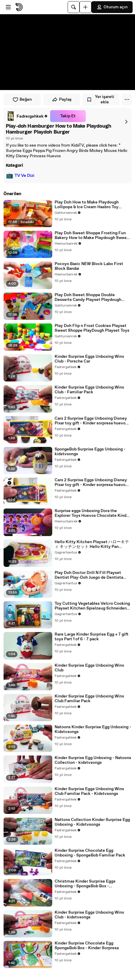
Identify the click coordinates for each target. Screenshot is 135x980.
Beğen (22, 100)
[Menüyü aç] (8, 7)
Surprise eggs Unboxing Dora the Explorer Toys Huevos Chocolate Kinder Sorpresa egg (92, 513)
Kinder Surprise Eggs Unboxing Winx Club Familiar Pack (89, 699)
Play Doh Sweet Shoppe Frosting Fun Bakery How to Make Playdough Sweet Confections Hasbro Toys (92, 235)
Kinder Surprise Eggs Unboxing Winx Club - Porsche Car (89, 359)
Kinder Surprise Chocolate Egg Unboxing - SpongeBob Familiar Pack (90, 853)
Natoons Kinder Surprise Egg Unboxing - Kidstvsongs (93, 729)
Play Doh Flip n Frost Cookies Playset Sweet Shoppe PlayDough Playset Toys (92, 328)
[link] (27, 116)
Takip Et (68, 116)
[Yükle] (85, 7)
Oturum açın (112, 7)
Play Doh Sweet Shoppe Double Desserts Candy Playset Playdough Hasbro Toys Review (88, 297)
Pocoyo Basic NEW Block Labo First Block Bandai (89, 266)
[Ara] (74, 7)
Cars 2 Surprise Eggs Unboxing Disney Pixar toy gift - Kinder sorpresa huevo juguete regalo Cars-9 (91, 482)
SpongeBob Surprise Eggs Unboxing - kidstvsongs (90, 452)
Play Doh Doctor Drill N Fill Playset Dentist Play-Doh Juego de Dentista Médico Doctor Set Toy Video (89, 575)
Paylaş (62, 100)
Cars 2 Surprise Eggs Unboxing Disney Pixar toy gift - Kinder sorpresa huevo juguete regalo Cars (91, 421)
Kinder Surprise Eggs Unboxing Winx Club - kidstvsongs (89, 915)
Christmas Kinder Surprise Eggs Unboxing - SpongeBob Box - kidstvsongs (85, 884)
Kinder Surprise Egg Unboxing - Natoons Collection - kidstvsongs (93, 760)
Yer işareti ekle (100, 100)
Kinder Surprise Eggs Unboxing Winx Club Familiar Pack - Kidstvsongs (89, 791)
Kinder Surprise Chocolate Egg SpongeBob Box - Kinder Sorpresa (87, 946)
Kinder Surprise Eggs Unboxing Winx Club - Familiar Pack (89, 390)
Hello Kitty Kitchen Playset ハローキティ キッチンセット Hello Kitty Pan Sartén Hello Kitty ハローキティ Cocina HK (92, 544)
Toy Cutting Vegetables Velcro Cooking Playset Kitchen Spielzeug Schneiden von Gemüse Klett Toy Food (92, 606)
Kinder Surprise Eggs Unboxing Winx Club (89, 668)
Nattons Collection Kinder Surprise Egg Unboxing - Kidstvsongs (92, 822)
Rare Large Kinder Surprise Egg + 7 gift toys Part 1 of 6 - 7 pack (92, 637)
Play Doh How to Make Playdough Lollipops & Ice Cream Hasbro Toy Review (87, 205)
